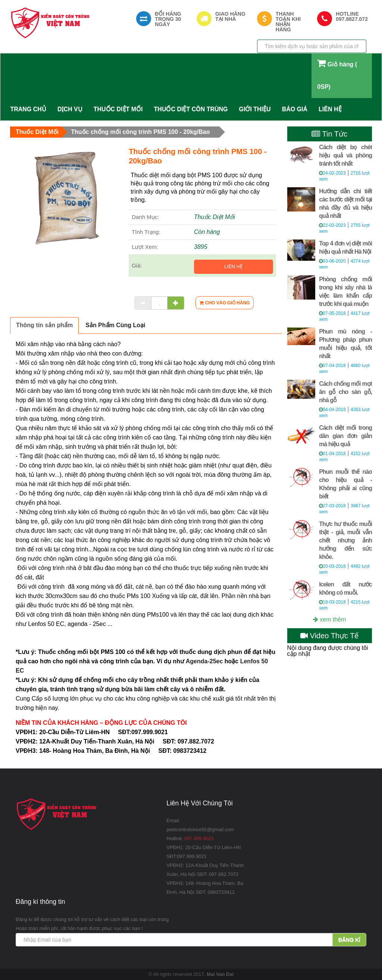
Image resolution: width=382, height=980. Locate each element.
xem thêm (330, 619)
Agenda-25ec (204, 661)
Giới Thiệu (255, 109)
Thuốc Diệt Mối (118, 109)
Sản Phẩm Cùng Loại (115, 325)
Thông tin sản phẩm (44, 325)
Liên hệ (233, 267)
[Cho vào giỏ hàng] (225, 303)
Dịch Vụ (70, 109)
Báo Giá (295, 109)
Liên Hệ (330, 109)
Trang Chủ (28, 109)
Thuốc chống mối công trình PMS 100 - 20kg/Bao (140, 132)
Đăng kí (349, 940)
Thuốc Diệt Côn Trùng (191, 109)
